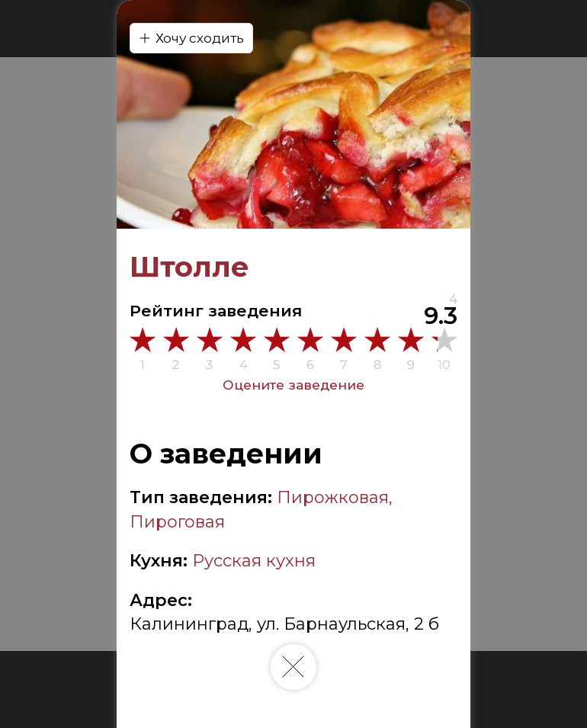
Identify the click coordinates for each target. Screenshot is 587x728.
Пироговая (177, 522)
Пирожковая (333, 497)
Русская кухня (254, 561)
